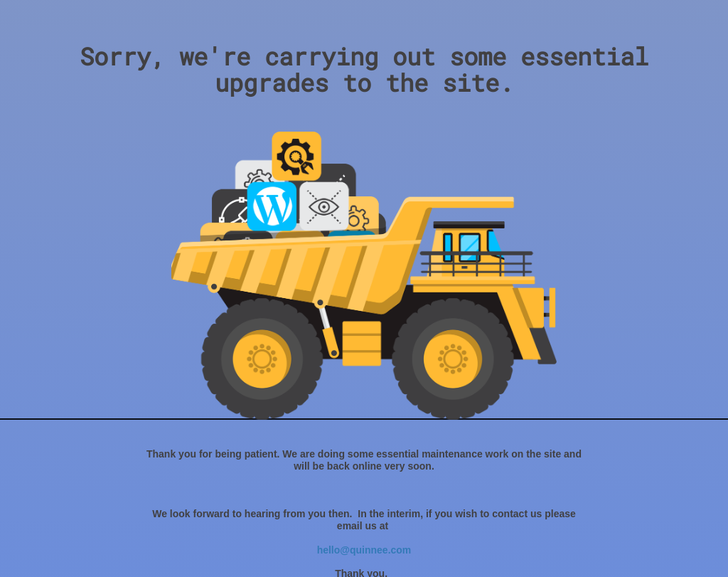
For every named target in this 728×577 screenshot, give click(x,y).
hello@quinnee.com (364, 550)
